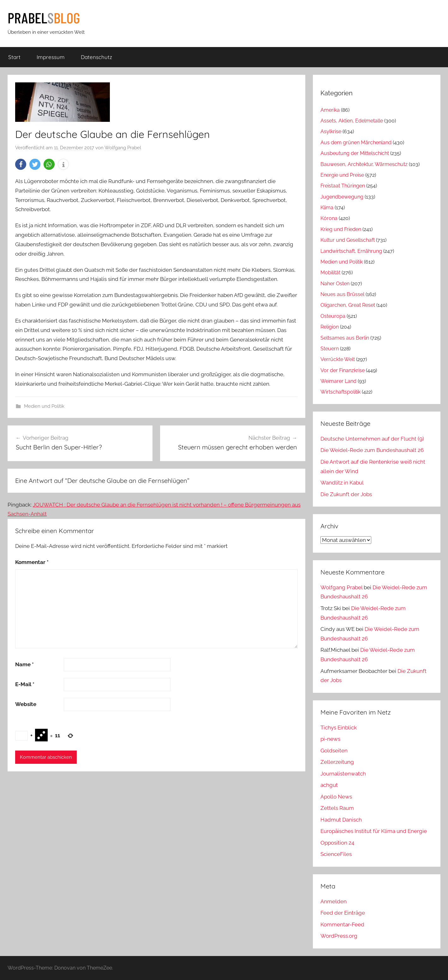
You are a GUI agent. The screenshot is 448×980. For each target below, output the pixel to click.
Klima (327, 208)
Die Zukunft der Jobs (346, 494)
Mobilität (330, 273)
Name (24, 664)
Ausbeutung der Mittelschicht (355, 153)
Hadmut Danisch (341, 820)
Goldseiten (334, 751)
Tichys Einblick (339, 728)
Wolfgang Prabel (123, 148)
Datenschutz (96, 57)
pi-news (330, 739)
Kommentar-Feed (342, 924)
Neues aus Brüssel (342, 294)
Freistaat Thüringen (343, 186)
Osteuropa (333, 316)
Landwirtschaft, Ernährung (351, 251)
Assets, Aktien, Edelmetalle (352, 121)
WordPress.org (339, 936)
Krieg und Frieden (341, 229)
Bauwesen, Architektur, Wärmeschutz (364, 164)
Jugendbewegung (342, 197)
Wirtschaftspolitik (340, 392)
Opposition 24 (337, 843)
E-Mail (25, 684)
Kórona (329, 218)
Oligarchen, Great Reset (348, 305)
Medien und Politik (44, 406)
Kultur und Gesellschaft (348, 240)
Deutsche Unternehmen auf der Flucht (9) (372, 439)
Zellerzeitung (337, 762)
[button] (21, 164)
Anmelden (334, 901)
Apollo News (336, 797)
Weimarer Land (338, 381)
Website (26, 704)
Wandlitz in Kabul (342, 483)
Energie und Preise (342, 175)
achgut (329, 785)
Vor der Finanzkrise (343, 370)
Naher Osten (335, 284)
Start (14, 57)
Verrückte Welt (338, 359)
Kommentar (32, 562)
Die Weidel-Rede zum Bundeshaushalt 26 (372, 450)
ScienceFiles (336, 854)
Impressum (51, 57)
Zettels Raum (337, 808)
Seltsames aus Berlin (345, 338)
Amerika (330, 110)
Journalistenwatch (343, 774)
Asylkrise (331, 131)
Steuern (330, 349)
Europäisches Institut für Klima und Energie (374, 831)
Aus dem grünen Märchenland (356, 143)
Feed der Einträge (343, 913)
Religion (330, 327)
